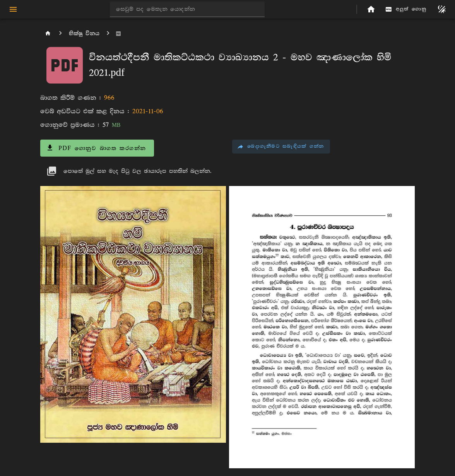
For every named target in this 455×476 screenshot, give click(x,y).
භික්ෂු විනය (84, 33)
